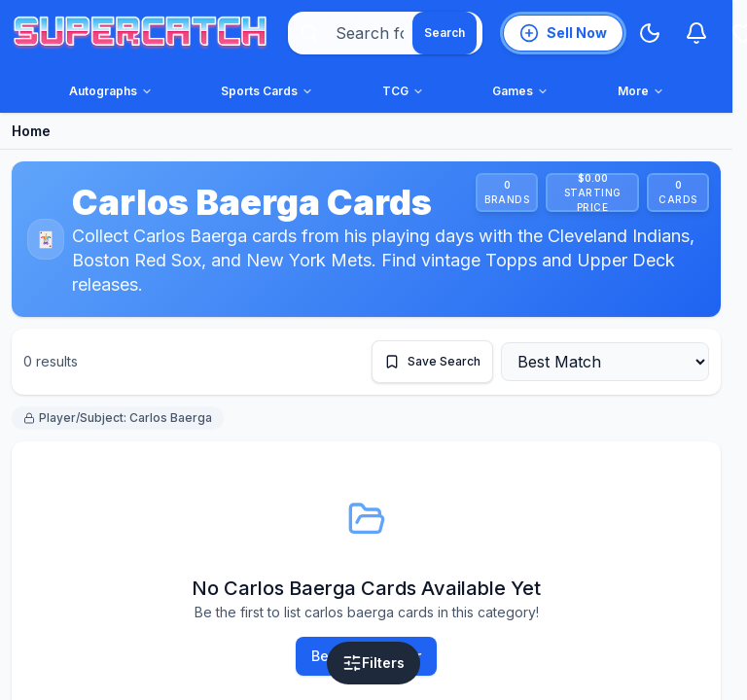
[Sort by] (605, 362)
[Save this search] (432, 362)
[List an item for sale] (563, 33)
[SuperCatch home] (140, 34)
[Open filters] (373, 663)
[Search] (445, 33)
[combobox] (385, 33)
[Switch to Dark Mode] (650, 33)
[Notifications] (696, 33)
